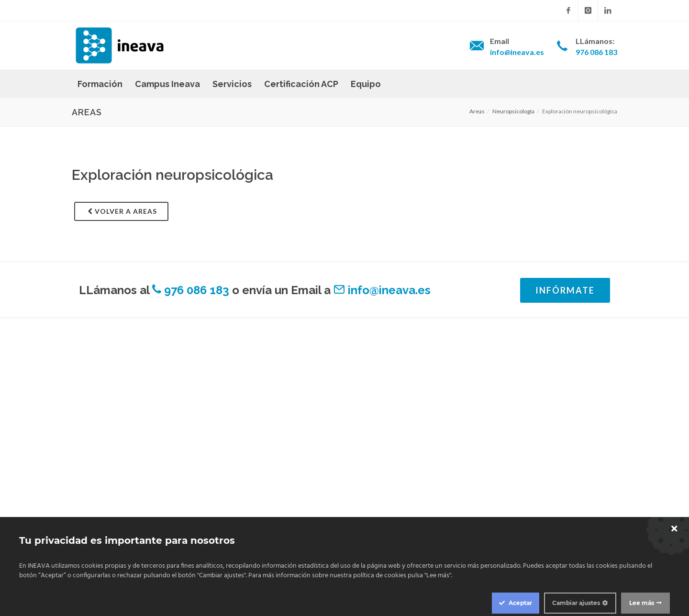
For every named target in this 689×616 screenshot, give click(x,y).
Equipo (366, 84)
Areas (477, 111)
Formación (100, 84)
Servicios (232, 84)
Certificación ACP (301, 84)
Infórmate (565, 290)
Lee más (642, 603)
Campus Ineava (167, 84)
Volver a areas (122, 211)
